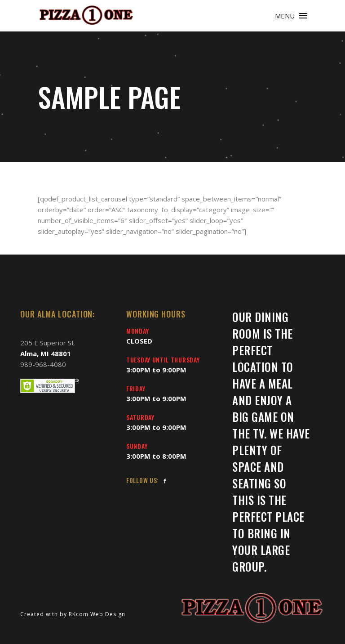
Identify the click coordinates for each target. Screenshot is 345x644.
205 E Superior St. (48, 343)
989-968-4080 (43, 364)
